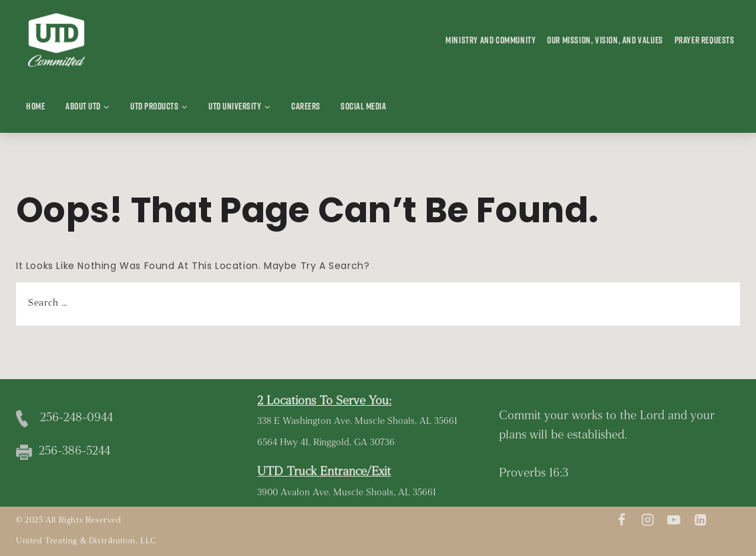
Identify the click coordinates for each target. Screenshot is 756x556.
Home (35, 106)
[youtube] (674, 520)
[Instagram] (647, 520)
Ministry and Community (491, 40)
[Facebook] (621, 520)
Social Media (363, 106)
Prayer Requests (705, 40)
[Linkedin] (700, 520)
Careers (306, 106)
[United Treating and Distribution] (56, 40)
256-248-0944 (76, 418)
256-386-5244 (74, 452)
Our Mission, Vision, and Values (605, 40)
